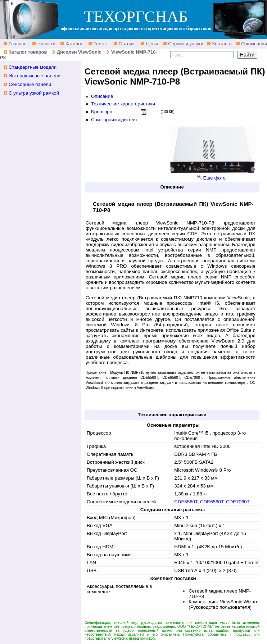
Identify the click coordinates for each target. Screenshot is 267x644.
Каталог (73, 44)
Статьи (126, 44)
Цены (151, 44)
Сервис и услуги (185, 44)
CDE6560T (212, 502)
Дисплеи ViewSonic (79, 52)
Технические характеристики (123, 104)
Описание (102, 96)
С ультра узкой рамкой (34, 93)
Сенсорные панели (30, 84)
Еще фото (214, 178)
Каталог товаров (28, 52)
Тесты (99, 44)
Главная (17, 44)
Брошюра (102, 112)
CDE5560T (186, 502)
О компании (254, 44)
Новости (46, 44)
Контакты (222, 44)
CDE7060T (238, 502)
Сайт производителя (114, 120)
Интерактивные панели (35, 76)
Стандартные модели (33, 67)
